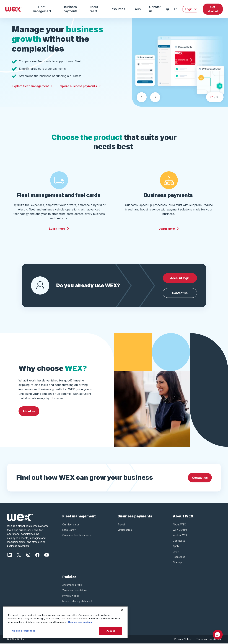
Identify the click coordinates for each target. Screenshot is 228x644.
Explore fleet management (32, 86)
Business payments (72, 9)
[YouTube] (47, 555)
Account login (180, 278)
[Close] (122, 610)
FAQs (137, 9)
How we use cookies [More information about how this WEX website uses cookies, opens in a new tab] (80, 622)
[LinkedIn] (10, 555)
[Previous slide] (142, 98)
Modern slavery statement (77, 602)
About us (29, 411)
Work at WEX (180, 536)
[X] (19, 555)
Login (189, 9)
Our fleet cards (71, 525)
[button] (218, 635)
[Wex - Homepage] (14, 9)
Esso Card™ (69, 530)
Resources (117, 9)
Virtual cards (125, 530)
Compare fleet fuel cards (77, 536)
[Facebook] (37, 555)
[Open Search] (176, 9)
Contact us (155, 9)
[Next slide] (155, 98)
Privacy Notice (71, 596)
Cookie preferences (24, 631)
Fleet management (43, 9)
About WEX (95, 9)
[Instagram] (28, 555)
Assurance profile (72, 585)
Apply (176, 546)
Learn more (59, 229)
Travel (121, 525)
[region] (65, 622)
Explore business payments (80, 86)
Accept (111, 631)
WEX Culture (180, 530)
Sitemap (177, 563)
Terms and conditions (75, 591)
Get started (213, 9)
